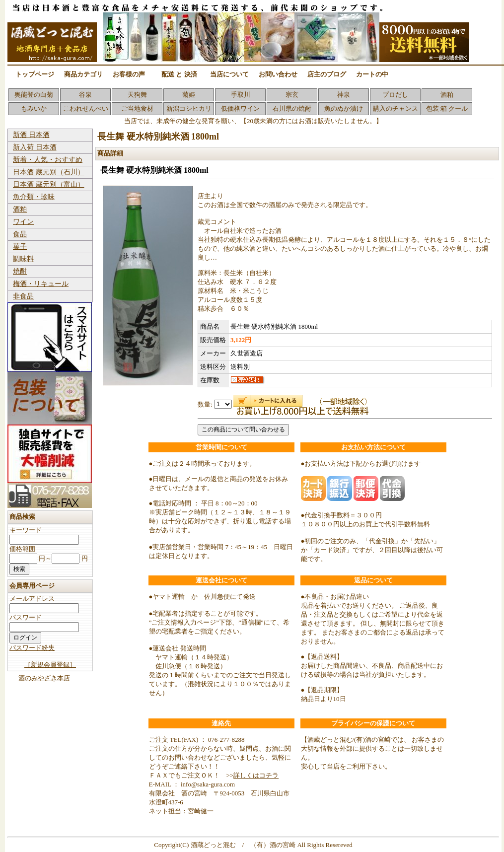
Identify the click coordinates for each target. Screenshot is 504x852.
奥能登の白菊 (34, 95)
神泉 (344, 95)
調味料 (23, 259)
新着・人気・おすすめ (48, 160)
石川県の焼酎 (292, 108)
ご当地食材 (137, 108)
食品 (20, 234)
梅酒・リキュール (41, 284)
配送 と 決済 (179, 74)
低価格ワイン (240, 108)
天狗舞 (137, 95)
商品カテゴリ (83, 74)
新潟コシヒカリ (189, 108)
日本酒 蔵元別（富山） (49, 184)
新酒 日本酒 (31, 135)
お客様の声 (129, 74)
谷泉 (85, 95)
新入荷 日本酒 (35, 147)
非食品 (23, 296)
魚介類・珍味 (34, 197)
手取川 (241, 95)
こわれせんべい (86, 108)
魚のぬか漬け (344, 108)
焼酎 (20, 271)
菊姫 (189, 95)
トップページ (35, 74)
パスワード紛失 (32, 648)
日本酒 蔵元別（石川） (49, 172)
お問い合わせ (278, 74)
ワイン (23, 222)
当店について (229, 74)
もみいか (34, 108)
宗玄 (292, 95)
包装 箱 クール (447, 108)
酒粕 (447, 95)
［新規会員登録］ (50, 665)
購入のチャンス (396, 108)
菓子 (20, 247)
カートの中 (372, 74)
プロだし (395, 95)
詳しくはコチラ (256, 775)
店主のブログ (327, 74)
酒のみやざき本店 (44, 678)
